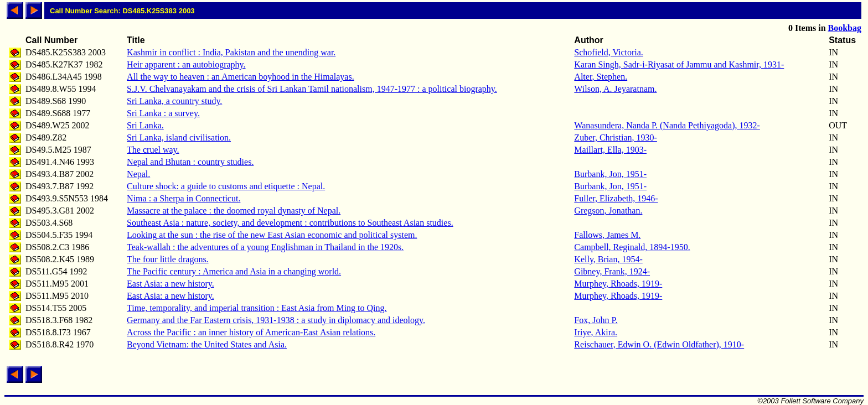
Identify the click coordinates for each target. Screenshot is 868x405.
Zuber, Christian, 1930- (616, 137)
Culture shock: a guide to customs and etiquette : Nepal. (226, 186)
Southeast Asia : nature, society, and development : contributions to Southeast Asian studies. (290, 223)
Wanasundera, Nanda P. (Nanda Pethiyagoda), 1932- (667, 125)
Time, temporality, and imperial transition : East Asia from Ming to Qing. (257, 308)
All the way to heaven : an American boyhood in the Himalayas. (241, 77)
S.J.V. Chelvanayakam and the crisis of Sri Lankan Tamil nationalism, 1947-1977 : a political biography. (312, 89)
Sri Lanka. (145, 125)
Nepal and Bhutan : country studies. (190, 162)
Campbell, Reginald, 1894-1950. (632, 247)
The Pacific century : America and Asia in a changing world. (234, 271)
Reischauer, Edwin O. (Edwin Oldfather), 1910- (659, 344)
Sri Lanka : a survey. (163, 113)
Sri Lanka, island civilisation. (179, 137)
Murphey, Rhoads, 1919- (618, 284)
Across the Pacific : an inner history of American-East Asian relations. (251, 332)
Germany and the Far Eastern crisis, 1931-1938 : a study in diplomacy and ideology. (276, 320)
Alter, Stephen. (601, 77)
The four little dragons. (168, 259)
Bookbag (845, 28)
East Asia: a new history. (170, 284)
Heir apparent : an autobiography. (186, 64)
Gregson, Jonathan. (608, 211)
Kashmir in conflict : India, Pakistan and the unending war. (231, 52)
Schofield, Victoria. (609, 52)
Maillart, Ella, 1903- (610, 150)
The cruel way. (153, 150)
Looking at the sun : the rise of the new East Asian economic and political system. (272, 235)
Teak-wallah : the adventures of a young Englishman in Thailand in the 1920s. (265, 247)
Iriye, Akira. (596, 332)
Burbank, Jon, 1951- (610, 174)
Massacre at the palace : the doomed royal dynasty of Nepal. (234, 211)
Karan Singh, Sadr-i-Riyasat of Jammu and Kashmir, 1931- (679, 64)
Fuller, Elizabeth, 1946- (616, 198)
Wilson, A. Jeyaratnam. (615, 89)
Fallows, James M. (607, 235)
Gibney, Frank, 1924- (612, 271)
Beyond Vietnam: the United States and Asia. (207, 344)
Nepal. (138, 174)
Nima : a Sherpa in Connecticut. (184, 198)
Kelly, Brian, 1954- (608, 259)
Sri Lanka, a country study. (174, 101)
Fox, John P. (596, 320)
